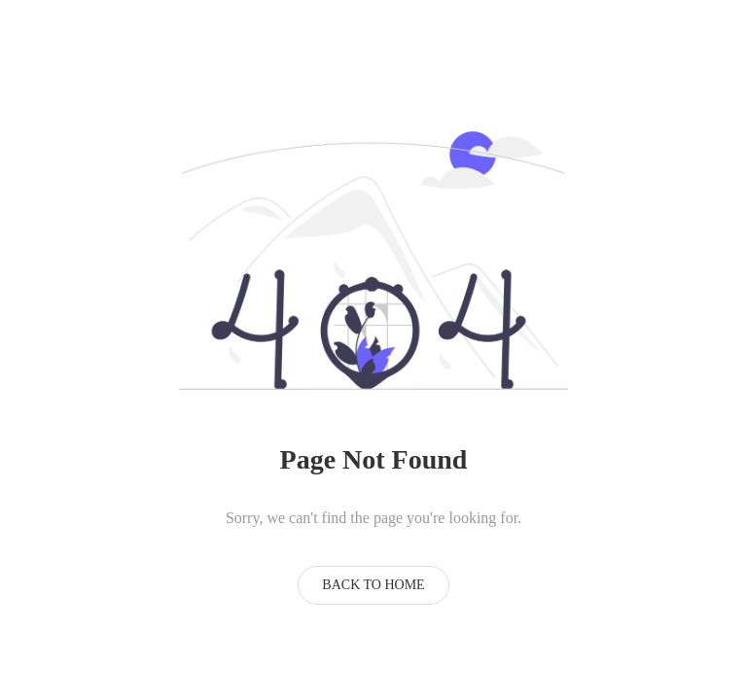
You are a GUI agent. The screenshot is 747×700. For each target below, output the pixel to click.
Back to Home (373, 585)
